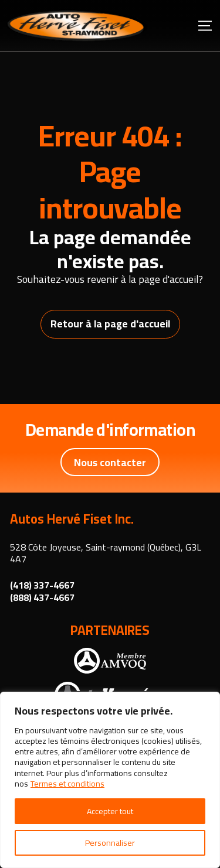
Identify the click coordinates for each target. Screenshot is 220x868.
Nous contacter (110, 462)
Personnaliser (110, 843)
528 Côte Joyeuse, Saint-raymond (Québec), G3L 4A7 (106, 553)
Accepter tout (110, 811)
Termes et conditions (67, 784)
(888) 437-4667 (42, 598)
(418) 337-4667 (42, 585)
